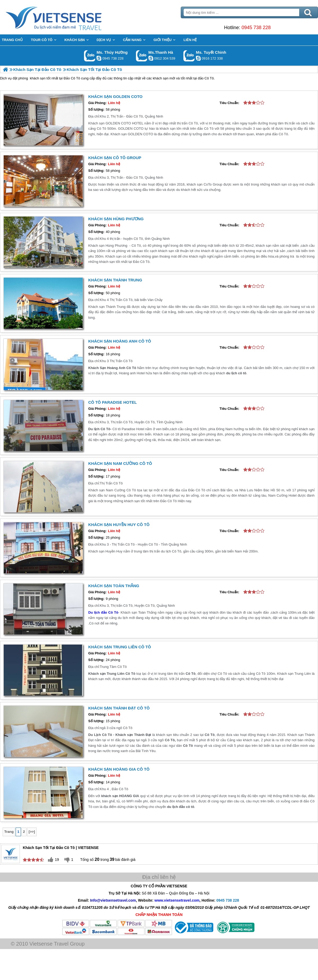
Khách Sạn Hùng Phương (116, 219)
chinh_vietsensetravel (198, 58)
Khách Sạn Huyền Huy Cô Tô (119, 525)
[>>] (32, 832)
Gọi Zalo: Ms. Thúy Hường (90, 56)
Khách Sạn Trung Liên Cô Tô (120, 647)
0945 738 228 (256, 28)
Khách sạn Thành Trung (115, 280)
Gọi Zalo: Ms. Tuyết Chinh (189, 56)
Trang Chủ (67, 17)
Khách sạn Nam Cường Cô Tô (120, 463)
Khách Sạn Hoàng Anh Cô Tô (120, 341)
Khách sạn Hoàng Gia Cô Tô (119, 769)
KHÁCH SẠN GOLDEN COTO (115, 96)
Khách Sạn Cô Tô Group (115, 158)
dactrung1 (99, 58)
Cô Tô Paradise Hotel (112, 402)
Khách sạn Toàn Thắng (114, 586)
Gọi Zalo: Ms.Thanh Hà (142, 56)
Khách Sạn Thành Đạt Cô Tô (119, 708)
